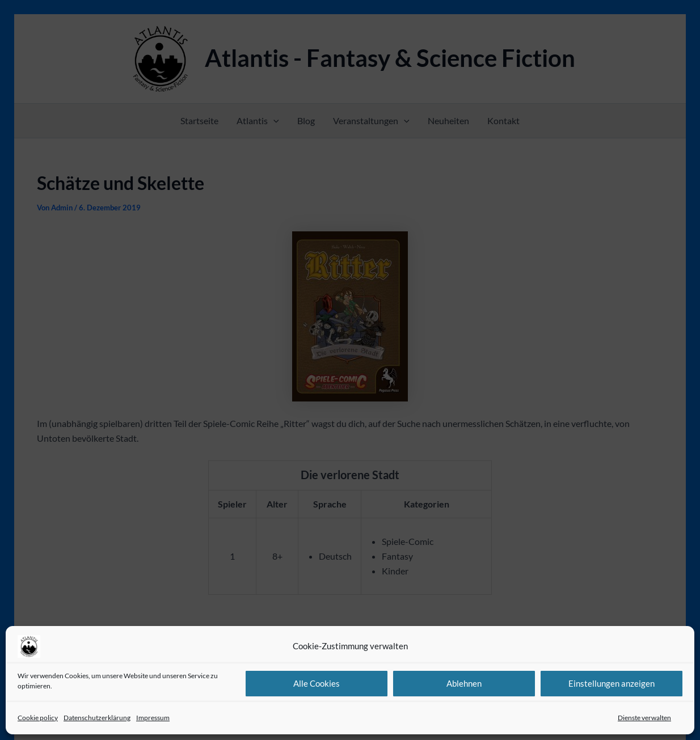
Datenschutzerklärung (97, 718)
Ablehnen (464, 683)
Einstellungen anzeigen (612, 683)
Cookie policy (38, 718)
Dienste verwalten (644, 718)
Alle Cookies (317, 683)
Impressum (153, 718)
